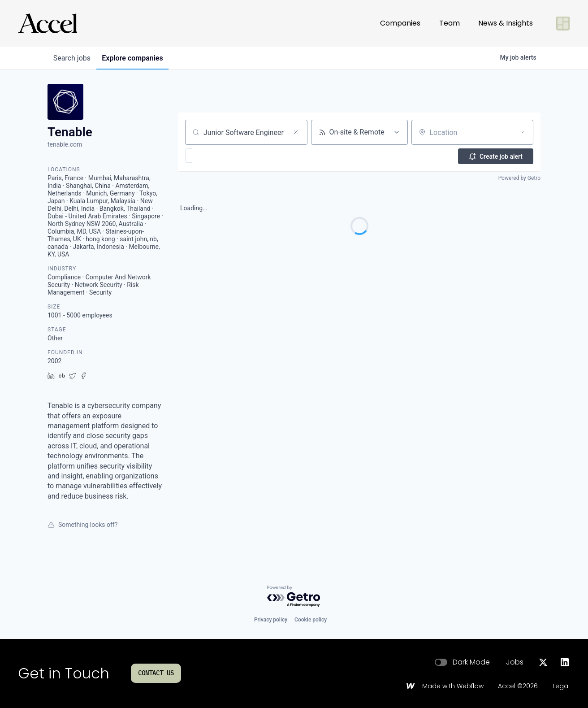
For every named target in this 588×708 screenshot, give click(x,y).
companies (137, 58)
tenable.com (65, 144)
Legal (561, 686)
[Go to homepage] (48, 23)
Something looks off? (82, 525)
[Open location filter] (522, 132)
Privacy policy (271, 620)
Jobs (515, 662)
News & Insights (506, 23)
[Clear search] (296, 132)
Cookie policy (311, 620)
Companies (400, 23)
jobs (73, 58)
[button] (215, 156)
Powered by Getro (519, 178)
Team (450, 23)
